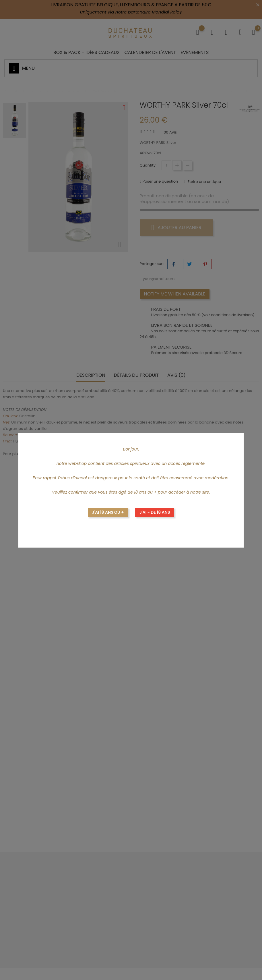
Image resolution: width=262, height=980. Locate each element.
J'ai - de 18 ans (155, 512)
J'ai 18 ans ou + (108, 512)
